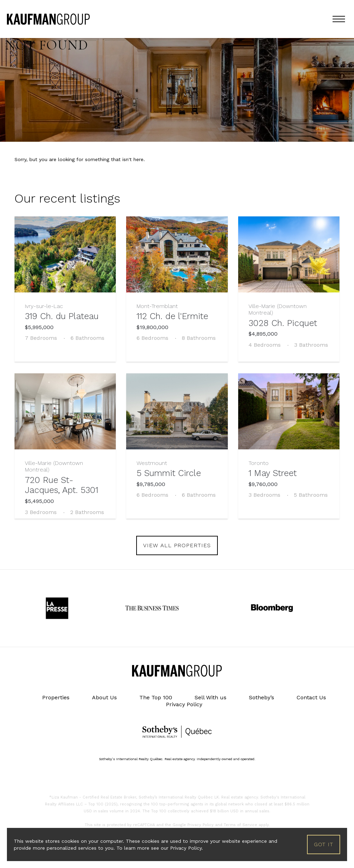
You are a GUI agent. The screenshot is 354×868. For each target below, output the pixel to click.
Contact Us (311, 697)
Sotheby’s (262, 697)
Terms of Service (240, 825)
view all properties (177, 545)
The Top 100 (156, 697)
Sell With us (211, 697)
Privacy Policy (184, 704)
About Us (104, 697)
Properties (56, 697)
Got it (324, 844)
